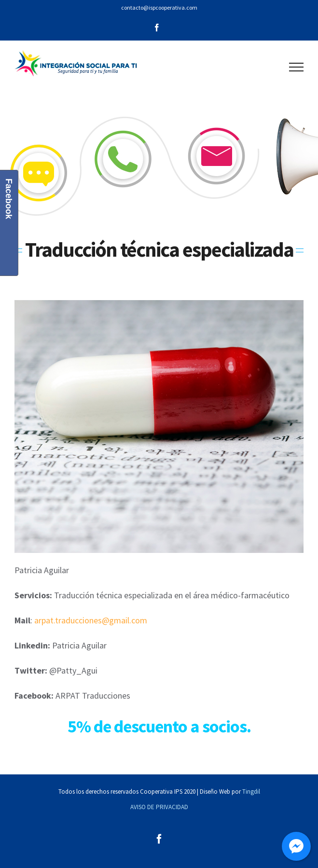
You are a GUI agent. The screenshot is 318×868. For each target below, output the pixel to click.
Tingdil (251, 792)
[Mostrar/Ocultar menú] (297, 67)
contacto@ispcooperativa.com (159, 7)
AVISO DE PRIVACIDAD (159, 807)
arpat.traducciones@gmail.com (91, 620)
